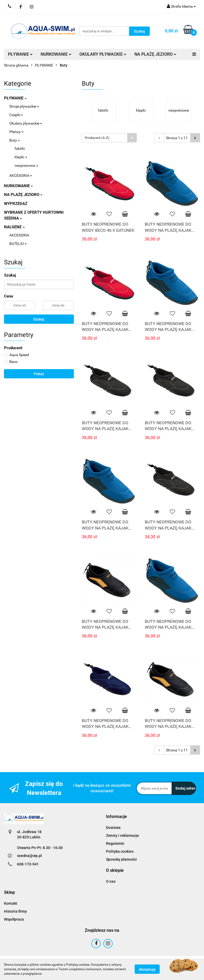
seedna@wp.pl (29, 856)
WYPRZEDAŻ (16, 204)
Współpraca (14, 919)
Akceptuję (147, 969)
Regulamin (115, 843)
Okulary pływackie (26, 123)
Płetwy (16, 132)
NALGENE (14, 227)
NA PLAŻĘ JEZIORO (155, 54)
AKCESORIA (21, 176)
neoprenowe (26, 165)
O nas (111, 881)
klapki (21, 157)
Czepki (16, 115)
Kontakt (11, 903)
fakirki (20, 148)
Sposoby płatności (121, 859)
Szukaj (39, 319)
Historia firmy (15, 911)
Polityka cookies (120, 851)
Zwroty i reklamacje (122, 835)
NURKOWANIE (56, 54)
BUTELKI (18, 244)
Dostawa (113, 828)
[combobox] (109, 138)
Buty (15, 140)
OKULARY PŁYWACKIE (103, 54)
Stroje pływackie (24, 106)
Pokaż (39, 374)
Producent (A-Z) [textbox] (97, 138)
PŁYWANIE (20, 54)
